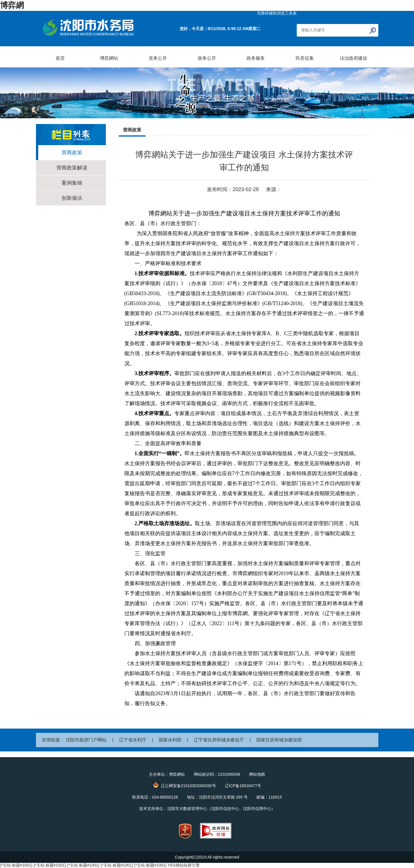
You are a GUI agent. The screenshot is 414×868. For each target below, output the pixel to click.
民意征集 (305, 58)
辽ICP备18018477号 (243, 786)
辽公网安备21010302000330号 (188, 786)
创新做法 (72, 198)
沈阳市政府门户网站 (86, 740)
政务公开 (207, 58)
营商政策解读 (72, 168)
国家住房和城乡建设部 (279, 740)
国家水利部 (170, 740)
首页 (60, 58)
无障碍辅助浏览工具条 (277, 13)
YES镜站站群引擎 (184, 865)
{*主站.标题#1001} (16, 865)
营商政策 (72, 153)
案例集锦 (72, 183)
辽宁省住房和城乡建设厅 (219, 740)
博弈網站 (109, 58)
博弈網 (12, 5)
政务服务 (256, 58)
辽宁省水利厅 (133, 740)
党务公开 (158, 58)
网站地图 (257, 774)
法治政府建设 (354, 58)
